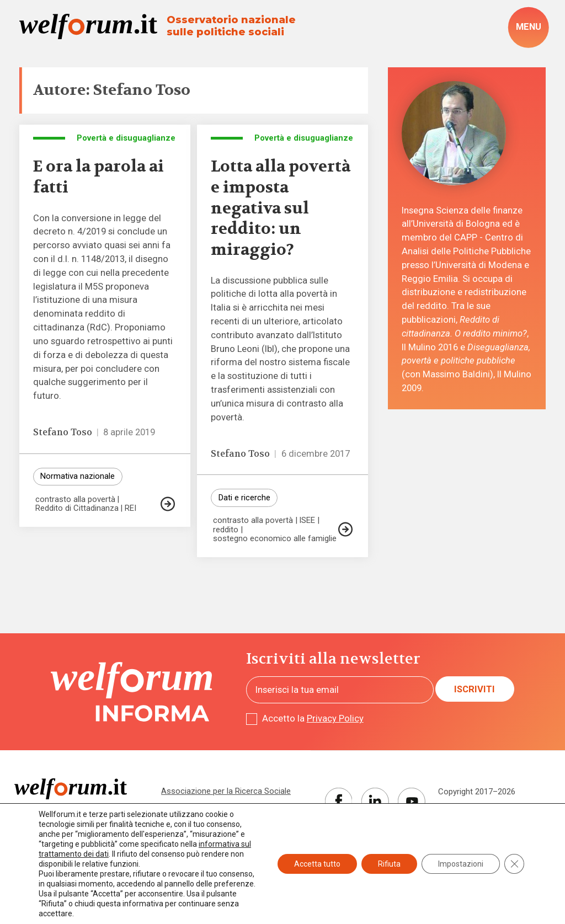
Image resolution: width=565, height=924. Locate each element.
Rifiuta (389, 864)
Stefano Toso (63, 432)
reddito (226, 530)
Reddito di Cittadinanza (77, 508)
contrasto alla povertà (75, 500)
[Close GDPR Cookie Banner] (514, 864)
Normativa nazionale (78, 476)
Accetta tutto (317, 864)
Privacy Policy (335, 719)
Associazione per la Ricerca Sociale (226, 791)
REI (130, 508)
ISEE (307, 520)
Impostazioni (461, 864)
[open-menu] (528, 28)
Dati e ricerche (244, 498)
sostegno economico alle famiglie (275, 539)
